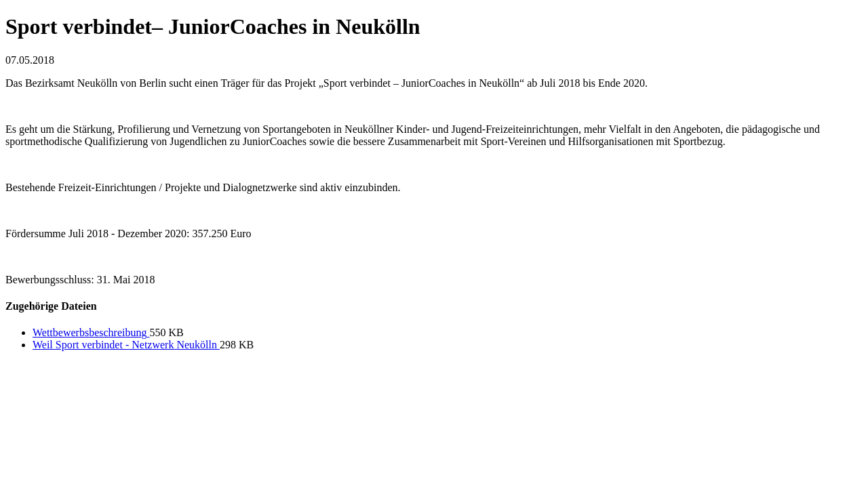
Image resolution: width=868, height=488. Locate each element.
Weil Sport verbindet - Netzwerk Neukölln (126, 345)
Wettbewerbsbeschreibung (91, 332)
